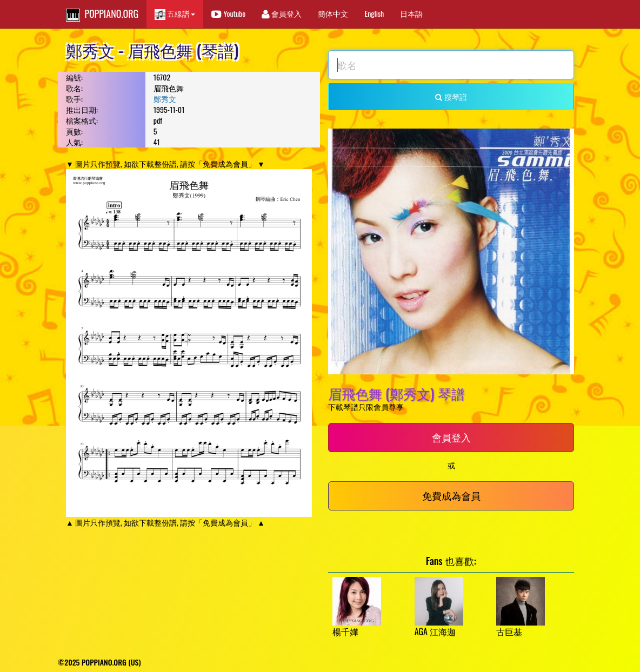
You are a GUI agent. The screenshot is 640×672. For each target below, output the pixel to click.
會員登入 (282, 13)
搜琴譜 (451, 96)
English (374, 13)
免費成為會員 (451, 495)
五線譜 (175, 14)
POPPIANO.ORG (102, 14)
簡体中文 (333, 13)
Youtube (228, 13)
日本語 (411, 13)
